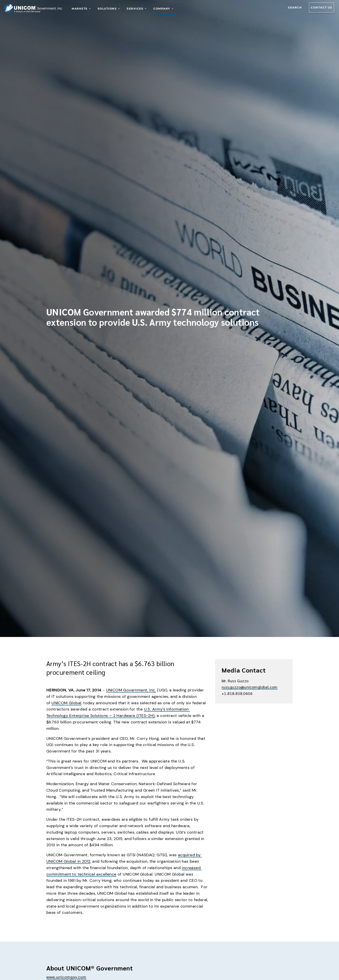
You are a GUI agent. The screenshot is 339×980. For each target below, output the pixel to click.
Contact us (321, 7)
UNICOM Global (66, 703)
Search (295, 7)
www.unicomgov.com (66, 977)
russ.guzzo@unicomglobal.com (250, 687)
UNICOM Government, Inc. (131, 690)
